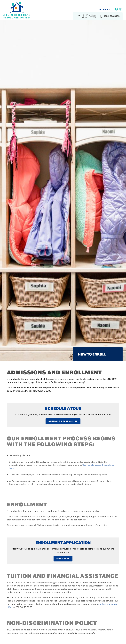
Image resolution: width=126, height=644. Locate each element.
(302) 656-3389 (112, 16)
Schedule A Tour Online (63, 421)
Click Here (63, 559)
